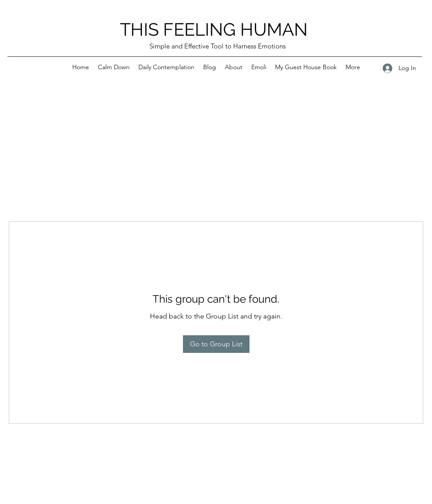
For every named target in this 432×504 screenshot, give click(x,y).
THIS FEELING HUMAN (214, 29)
